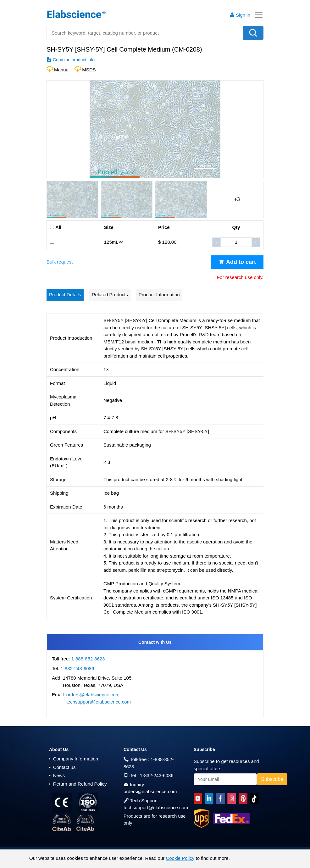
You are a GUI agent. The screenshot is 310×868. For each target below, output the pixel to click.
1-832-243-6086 (77, 668)
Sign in (240, 15)
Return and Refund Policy (78, 784)
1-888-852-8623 (88, 659)
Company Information (74, 759)
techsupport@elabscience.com (99, 702)
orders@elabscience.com (93, 695)
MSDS (89, 70)
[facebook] (221, 798)
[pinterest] (244, 798)
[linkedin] (210, 798)
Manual (62, 70)
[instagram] (233, 798)
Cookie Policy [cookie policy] (180, 858)
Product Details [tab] (65, 295)
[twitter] (255, 798)
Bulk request (60, 262)
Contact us (62, 767)
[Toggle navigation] (257, 15)
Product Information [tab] (159, 295)
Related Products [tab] (110, 295)
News (57, 775)
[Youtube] (199, 798)
